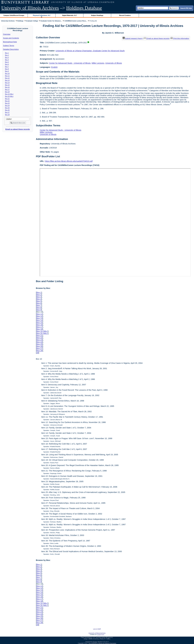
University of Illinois (114, 63)
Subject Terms (9, 46)
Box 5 (7, 62)
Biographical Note (10, 42)
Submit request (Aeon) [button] (133, 38)
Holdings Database (84, 8)
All (37, 353)
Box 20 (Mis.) (9, 96)
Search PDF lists (186, 8)
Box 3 (7, 57)
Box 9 (7, 71)
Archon (95, 642)
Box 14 (7, 83)
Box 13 (7, 80)
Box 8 (7, 69)
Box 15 (7, 85)
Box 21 (7, 99)
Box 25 (7, 108)
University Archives (8, 21)
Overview (7, 34)
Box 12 (7, 78)
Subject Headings (97, 15)
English (54, 67)
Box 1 (7, 53)
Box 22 (7, 101)
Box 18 (7, 92)
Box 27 (7, 112)
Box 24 (7, 105)
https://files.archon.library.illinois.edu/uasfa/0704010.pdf (69, 161)
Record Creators (125, 15)
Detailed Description (11, 49)
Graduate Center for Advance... (51, 21)
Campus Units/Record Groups (14, 15)
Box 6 (7, 64)
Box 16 (7, 87)
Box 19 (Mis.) (9, 94)
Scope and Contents (11, 38)
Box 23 (7, 103)
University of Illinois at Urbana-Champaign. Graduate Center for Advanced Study (90, 51)
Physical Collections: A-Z (42, 15)
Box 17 (7, 89)
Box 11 (7, 76)
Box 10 (7, 73)
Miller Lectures (98, 63)
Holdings (20, 21)
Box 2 (7, 55)
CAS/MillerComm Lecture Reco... (76, 21)
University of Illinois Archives (30, 8)
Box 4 (7, 60)
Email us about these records (18, 129)
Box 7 (7, 67)
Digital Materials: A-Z (69, 15)
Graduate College (32, 21)
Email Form (101, 635)
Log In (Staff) (97, 629)
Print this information (180, 38)
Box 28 (7, 115)
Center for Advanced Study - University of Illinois (70, 63)
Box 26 (7, 110)
